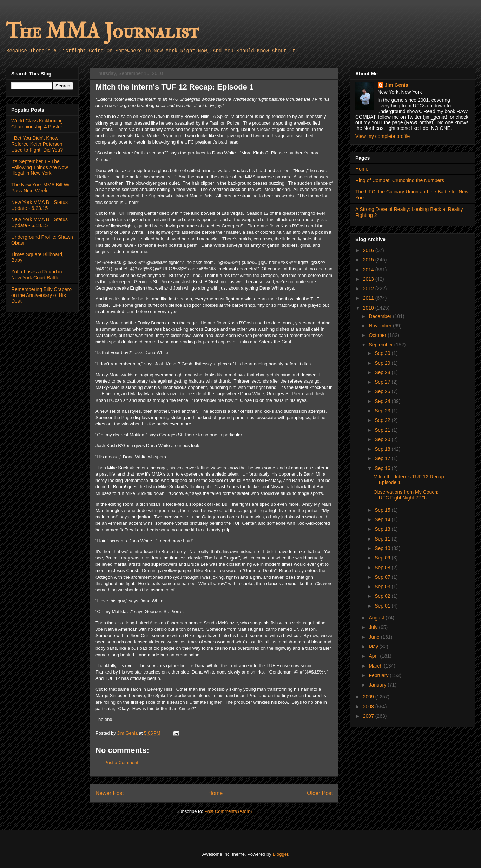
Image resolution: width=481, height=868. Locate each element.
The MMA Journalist (102, 31)
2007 (369, 716)
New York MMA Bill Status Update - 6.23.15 (39, 205)
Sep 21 (383, 430)
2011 (369, 298)
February (379, 675)
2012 (369, 289)
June (375, 637)
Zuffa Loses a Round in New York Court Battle (37, 275)
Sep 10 (383, 548)
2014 (369, 270)
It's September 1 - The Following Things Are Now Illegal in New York (40, 167)
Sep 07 (383, 577)
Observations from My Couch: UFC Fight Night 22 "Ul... (406, 495)
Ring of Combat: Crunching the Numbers (400, 180)
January (378, 685)
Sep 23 (383, 411)
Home (216, 793)
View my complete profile (383, 136)
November (381, 326)
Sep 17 (383, 458)
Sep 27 (383, 382)
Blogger (280, 854)
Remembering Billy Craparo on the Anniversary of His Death (41, 295)
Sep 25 (383, 391)
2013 (369, 279)
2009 (369, 697)
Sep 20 (383, 439)
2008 (369, 707)
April (374, 656)
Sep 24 (383, 401)
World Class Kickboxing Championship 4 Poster (37, 124)
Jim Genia (397, 85)
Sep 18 (383, 449)
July (374, 627)
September (381, 345)
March (376, 666)
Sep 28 (383, 372)
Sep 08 (383, 568)
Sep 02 (383, 596)
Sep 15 (383, 510)
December (381, 316)
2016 (369, 250)
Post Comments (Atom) (228, 811)
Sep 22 (383, 420)
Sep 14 (383, 519)
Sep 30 (383, 353)
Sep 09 (383, 558)
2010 (369, 308)
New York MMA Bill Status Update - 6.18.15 (39, 222)
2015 (369, 260)
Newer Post (110, 793)
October (378, 335)
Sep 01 (383, 606)
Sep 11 (383, 539)
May (374, 647)
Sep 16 (383, 468)
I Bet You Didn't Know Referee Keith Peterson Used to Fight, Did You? (37, 144)
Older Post (320, 793)
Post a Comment (121, 763)
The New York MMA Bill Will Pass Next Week (41, 188)
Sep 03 (383, 587)
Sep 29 (383, 363)
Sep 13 (383, 529)
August (377, 618)
